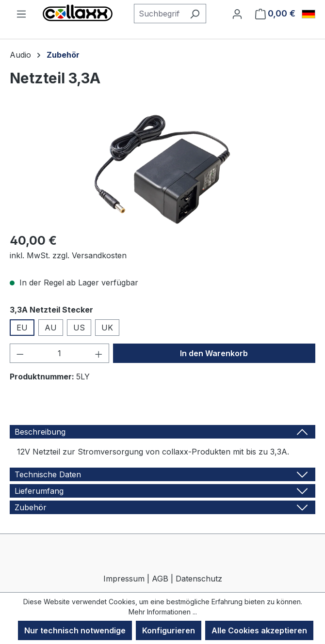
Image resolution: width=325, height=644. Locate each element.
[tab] (162, 432)
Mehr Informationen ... (163, 612)
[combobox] (159, 14)
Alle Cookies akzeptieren (259, 630)
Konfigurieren (169, 630)
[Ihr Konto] (237, 14)
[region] (162, 169)
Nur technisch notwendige (75, 630)
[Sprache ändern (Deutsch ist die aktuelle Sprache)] (309, 14)
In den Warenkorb (214, 353)
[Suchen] (195, 14)
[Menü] (21, 14)
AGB (160, 579)
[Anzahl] (60, 353)
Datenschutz (199, 579)
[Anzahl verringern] (20, 353)
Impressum (124, 579)
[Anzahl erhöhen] (99, 353)
